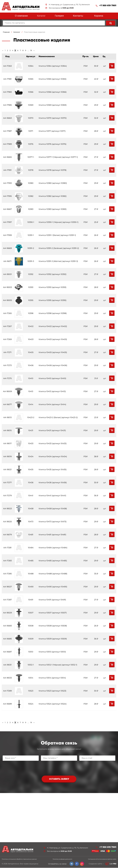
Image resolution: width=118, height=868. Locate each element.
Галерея (59, 16)
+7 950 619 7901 (108, 6)
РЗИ (86, 66)
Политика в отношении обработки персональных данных (19, 859)
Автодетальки (14, 864)
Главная (6, 32)
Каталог (41, 16)
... (28, 50)
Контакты (78, 16)
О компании (21, 16)
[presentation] (59, 768)
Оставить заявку (59, 779)
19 (31, 50)
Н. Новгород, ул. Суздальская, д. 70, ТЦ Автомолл (69, 5)
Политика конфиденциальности (62, 859)
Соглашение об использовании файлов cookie (102, 859)
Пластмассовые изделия (35, 32)
